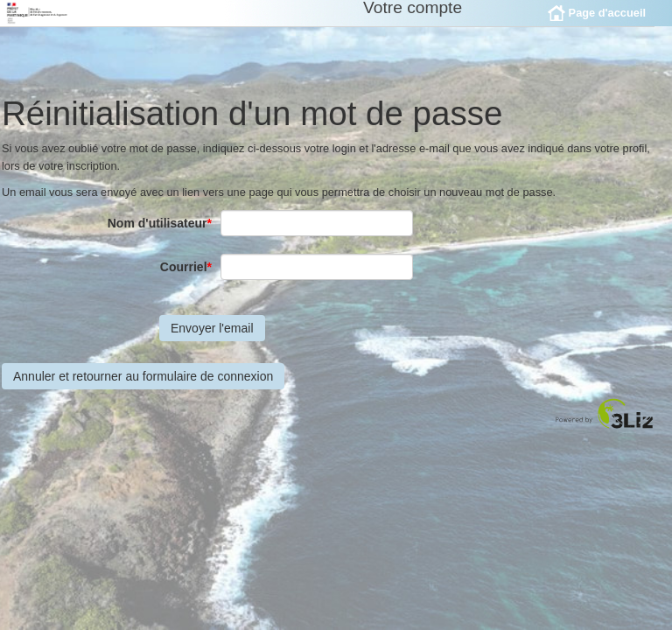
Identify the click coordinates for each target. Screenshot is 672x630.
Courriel (186, 280)
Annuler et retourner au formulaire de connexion (143, 389)
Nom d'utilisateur (160, 236)
